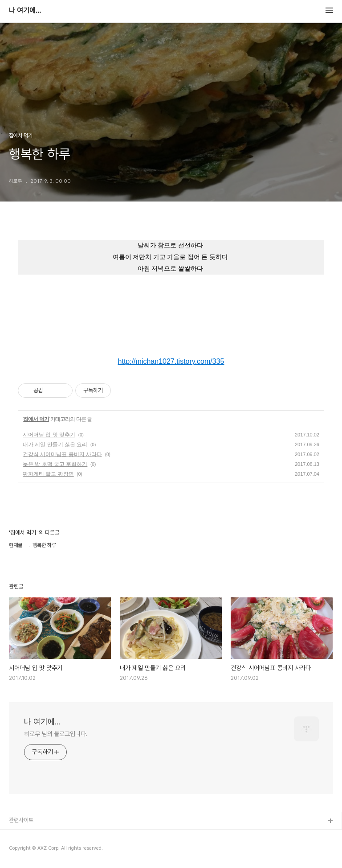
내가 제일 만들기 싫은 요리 (55, 444)
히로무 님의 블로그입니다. (56, 734)
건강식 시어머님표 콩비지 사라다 (62, 454)
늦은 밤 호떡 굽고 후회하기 (55, 464)
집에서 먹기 (36, 419)
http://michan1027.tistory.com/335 (171, 361)
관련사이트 (21, 820)
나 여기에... (25, 11)
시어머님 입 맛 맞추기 (49, 435)
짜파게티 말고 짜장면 (48, 474)
